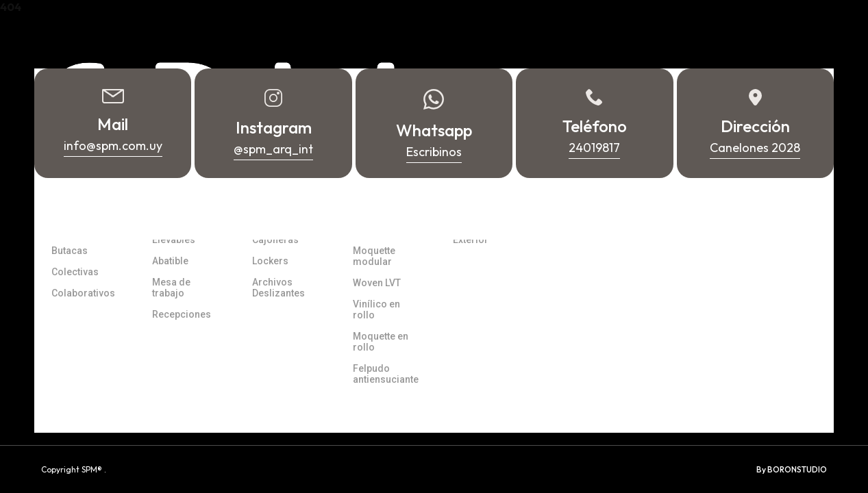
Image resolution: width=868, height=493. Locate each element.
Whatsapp (747, 404)
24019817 (744, 425)
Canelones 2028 (602, 394)
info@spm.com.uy (764, 383)
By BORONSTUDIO (792, 469)
